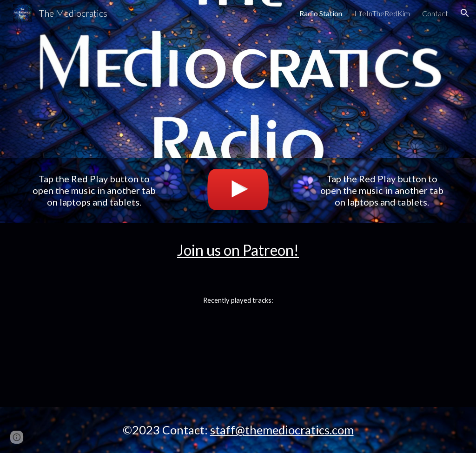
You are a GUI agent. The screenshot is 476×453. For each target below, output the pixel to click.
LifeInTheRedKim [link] (382, 13)
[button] (465, 13)
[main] (94, 190)
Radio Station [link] (321, 13)
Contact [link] (435, 13)
